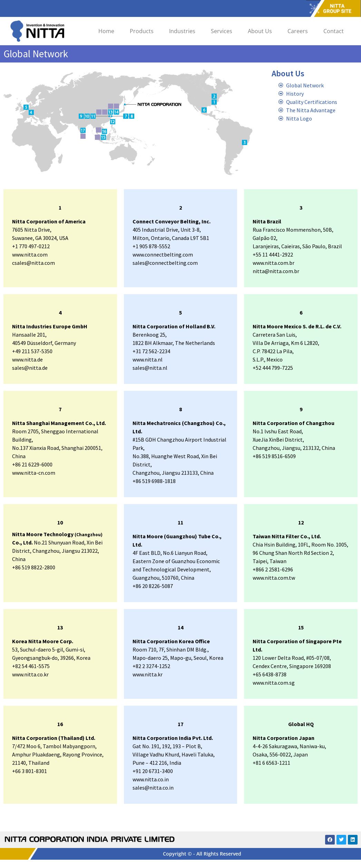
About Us (260, 31)
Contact (334, 31)
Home (106, 31)
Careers (298, 31)
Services (222, 31)
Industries (182, 31)
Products (142, 31)
